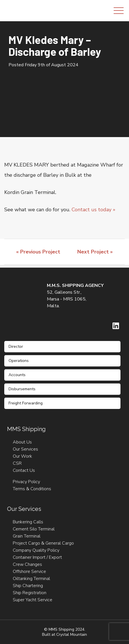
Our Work (22, 456)
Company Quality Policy (36, 550)
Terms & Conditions (32, 489)
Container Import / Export (37, 557)
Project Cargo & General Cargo (43, 543)
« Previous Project (38, 252)
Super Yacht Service (33, 600)
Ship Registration (30, 593)
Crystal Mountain (72, 635)
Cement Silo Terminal (34, 529)
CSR (17, 463)
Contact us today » (93, 210)
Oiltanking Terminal (31, 579)
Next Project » (95, 252)
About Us (22, 442)
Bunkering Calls (28, 522)
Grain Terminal (27, 536)
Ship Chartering (28, 586)
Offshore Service (29, 572)
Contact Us (24, 470)
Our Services (25, 449)
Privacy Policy (26, 482)
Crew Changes (27, 564)
